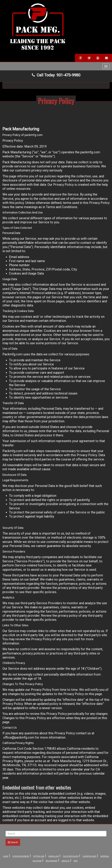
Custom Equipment (21, 856)
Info (76, 861)
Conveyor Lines (89, 856)
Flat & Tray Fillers (71, 856)
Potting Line (39, 856)
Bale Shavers (52, 861)
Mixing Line (54, 856)
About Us (65, 861)
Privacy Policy (56, 101)
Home (6, 856)
